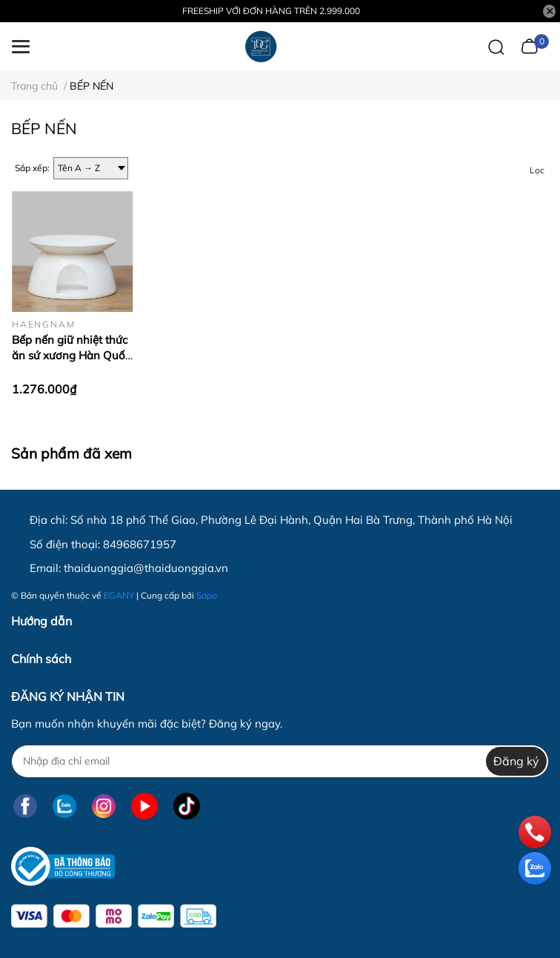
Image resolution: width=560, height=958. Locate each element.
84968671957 (140, 544)
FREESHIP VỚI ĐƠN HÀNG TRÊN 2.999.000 (271, 11)
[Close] (550, 11)
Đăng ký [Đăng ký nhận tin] (516, 761)
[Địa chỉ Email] (280, 761)
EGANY (119, 595)
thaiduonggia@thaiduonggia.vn (146, 568)
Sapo (207, 595)
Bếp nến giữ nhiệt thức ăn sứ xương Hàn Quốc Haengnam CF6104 (71, 355)
